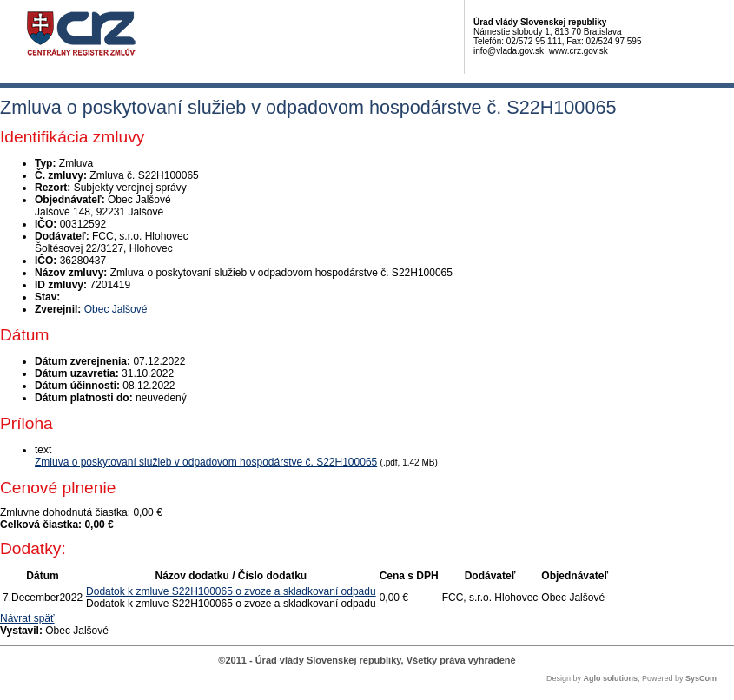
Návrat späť (27, 618)
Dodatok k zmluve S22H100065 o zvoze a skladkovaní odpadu (231, 591)
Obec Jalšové (116, 309)
